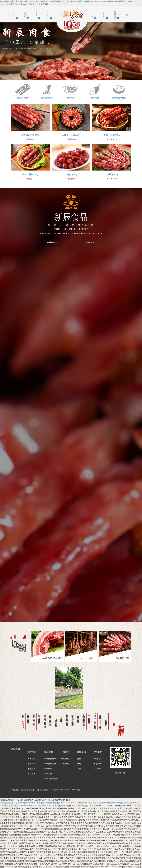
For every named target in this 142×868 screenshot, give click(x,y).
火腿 (79, 753)
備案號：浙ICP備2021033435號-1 (67, 775)
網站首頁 (16, 734)
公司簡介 (31, 743)
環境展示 (31, 748)
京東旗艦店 (65, 748)
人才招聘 (97, 748)
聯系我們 (97, 753)
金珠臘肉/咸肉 (50, 748)
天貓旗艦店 (65, 743)
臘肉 (79, 748)
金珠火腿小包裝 (51, 763)
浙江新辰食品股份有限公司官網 (72, 20)
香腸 (79, 743)
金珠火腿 (48, 758)
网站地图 (53, 790)
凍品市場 (31, 758)
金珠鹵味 (48, 753)
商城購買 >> (90, 242)
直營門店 (97, 743)
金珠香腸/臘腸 (50, 743)
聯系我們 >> (52, 242)
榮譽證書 (31, 753)
